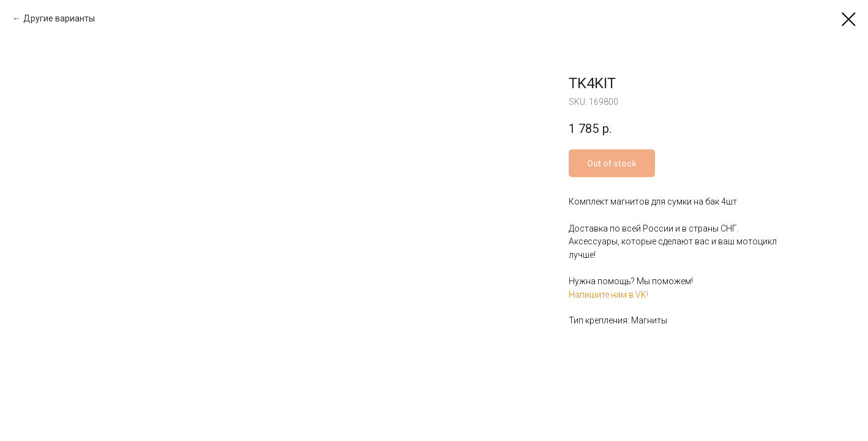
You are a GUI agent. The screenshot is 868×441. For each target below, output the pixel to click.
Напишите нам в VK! (608, 295)
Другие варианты (59, 18)
